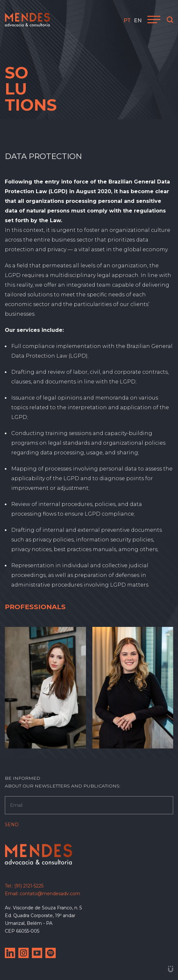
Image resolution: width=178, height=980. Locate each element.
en (138, 20)
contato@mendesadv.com (50, 894)
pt (127, 20)
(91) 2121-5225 (29, 886)
